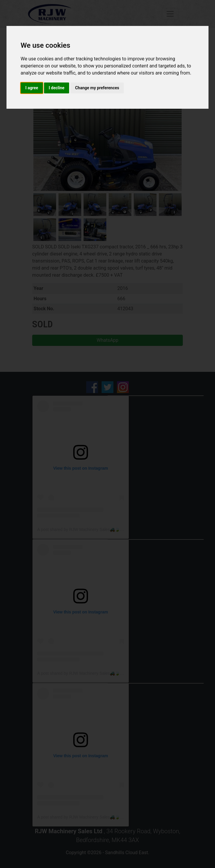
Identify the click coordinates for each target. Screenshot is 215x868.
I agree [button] (32, 88)
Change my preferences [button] (97, 88)
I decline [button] (57, 88)
